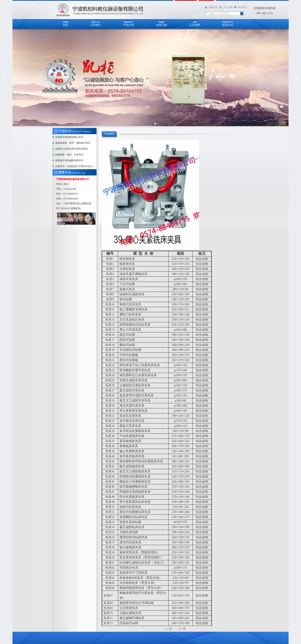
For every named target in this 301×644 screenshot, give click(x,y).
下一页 (182, 629)
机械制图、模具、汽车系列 (69, 155)
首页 (66, 25)
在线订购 (161, 25)
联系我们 (243, 7)
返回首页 (213, 7)
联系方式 (228, 25)
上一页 (169, 629)
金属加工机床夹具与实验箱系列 (72, 149)
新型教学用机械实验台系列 (69, 137)
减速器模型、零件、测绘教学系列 (73, 143)
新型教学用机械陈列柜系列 (69, 160)
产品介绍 (128, 25)
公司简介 (95, 25)
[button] (5, 78)
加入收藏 (228, 7)
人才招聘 (195, 25)
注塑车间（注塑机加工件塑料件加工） (75, 166)
